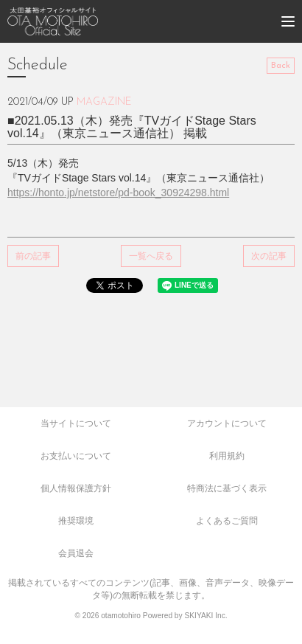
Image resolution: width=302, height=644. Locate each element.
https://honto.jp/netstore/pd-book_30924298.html (118, 193)
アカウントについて (227, 423)
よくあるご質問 (227, 521)
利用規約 (227, 456)
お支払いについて (76, 456)
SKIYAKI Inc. (206, 616)
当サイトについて (76, 423)
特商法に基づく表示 (227, 488)
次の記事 (269, 256)
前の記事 (33, 256)
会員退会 (76, 553)
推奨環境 (76, 521)
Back (281, 66)
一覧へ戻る (151, 256)
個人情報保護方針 (76, 488)
